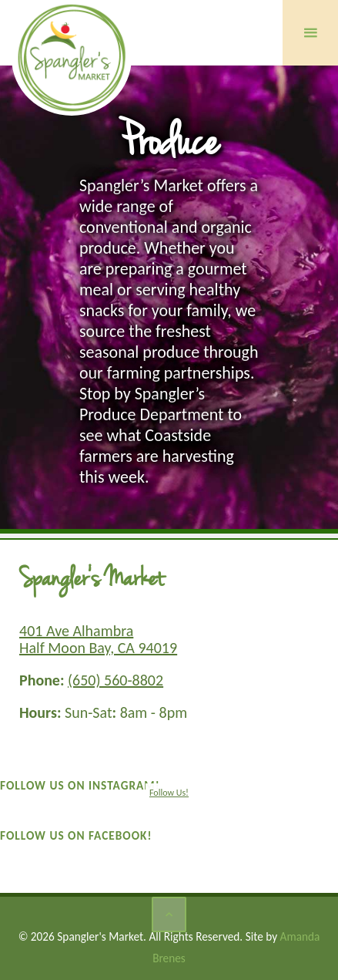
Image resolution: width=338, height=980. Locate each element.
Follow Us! (169, 793)
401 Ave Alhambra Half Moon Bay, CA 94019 (98, 639)
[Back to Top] (169, 914)
